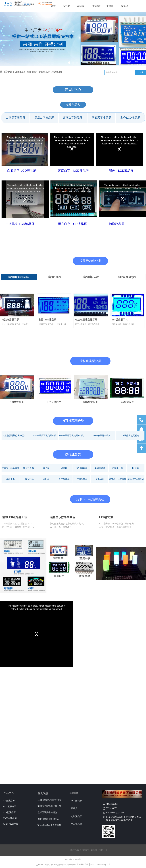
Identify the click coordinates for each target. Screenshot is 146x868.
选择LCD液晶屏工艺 (14, 517)
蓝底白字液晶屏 (73, 118)
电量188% (55, 277)
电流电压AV (91, 277)
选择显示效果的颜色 (63, 517)
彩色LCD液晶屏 (130, 118)
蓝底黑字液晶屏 (101, 118)
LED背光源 (106, 517)
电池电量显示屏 (19, 277)
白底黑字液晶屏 (16, 118)
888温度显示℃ (127, 277)
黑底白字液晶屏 (44, 118)
